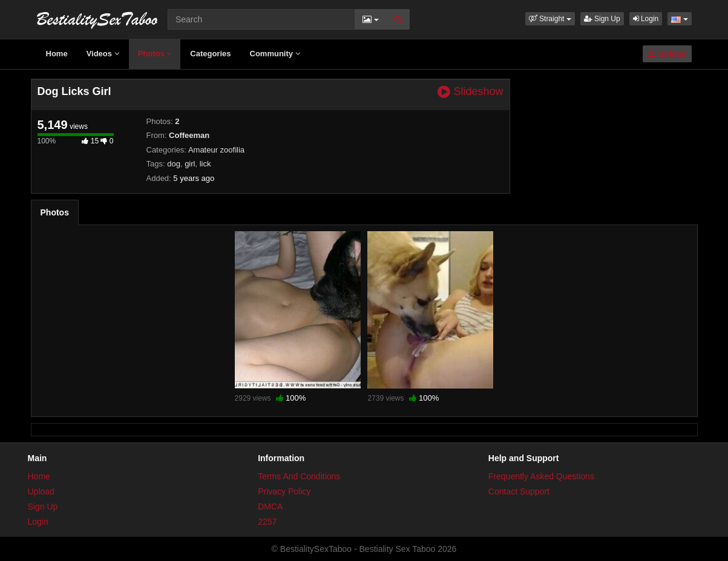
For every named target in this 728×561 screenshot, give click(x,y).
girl (190, 164)
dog (174, 164)
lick (205, 164)
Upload (667, 54)
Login (646, 19)
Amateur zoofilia (216, 150)
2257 (267, 522)
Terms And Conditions (299, 476)
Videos (103, 54)
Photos (155, 54)
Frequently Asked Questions (541, 476)
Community (275, 54)
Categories (210, 54)
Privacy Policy (284, 491)
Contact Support (519, 491)
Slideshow (470, 92)
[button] (550, 19)
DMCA (270, 507)
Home (57, 54)
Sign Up (602, 19)
